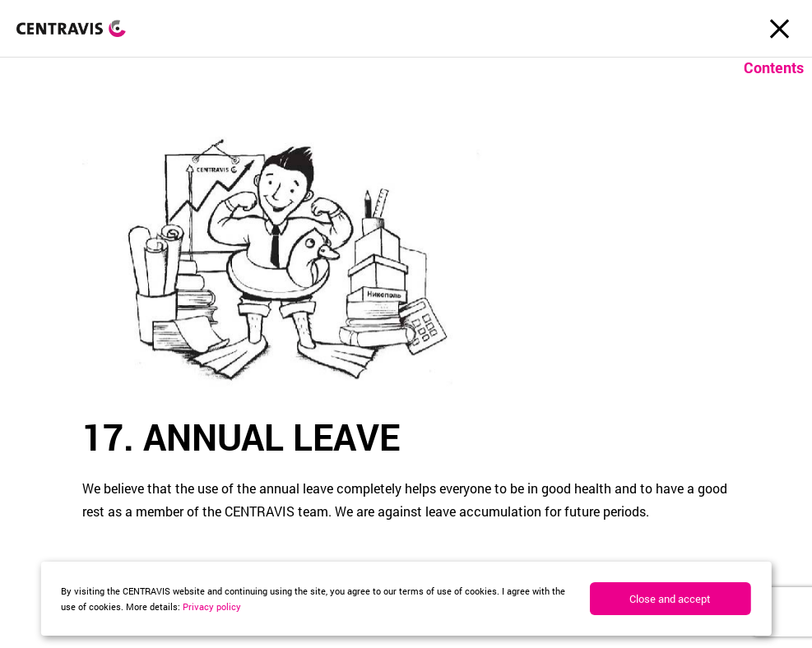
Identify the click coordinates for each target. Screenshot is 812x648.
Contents (774, 67)
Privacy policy (212, 606)
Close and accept (670, 599)
